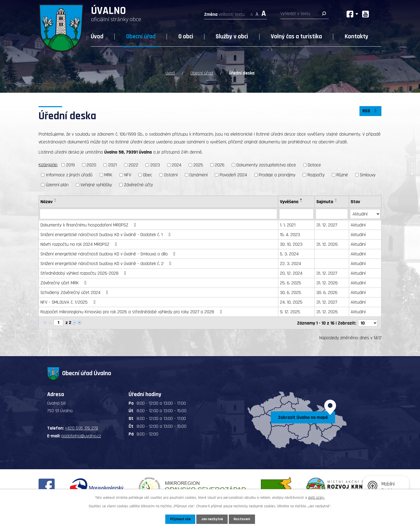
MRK (108, 175)
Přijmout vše (180, 519)
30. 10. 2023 (291, 244)
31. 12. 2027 (327, 225)
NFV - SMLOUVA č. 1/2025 (69, 302)
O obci (186, 37)
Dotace (314, 165)
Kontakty (357, 37)
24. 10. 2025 (291, 302)
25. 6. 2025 (290, 283)
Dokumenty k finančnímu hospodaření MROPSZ (89, 225)
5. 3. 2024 (289, 254)
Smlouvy (368, 175)
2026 (220, 165)
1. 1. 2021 (288, 225)
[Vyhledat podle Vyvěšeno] (296, 214)
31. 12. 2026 (327, 244)
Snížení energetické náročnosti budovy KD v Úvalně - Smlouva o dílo (109, 254)
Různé (342, 175)
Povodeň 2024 (233, 175)
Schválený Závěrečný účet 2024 (75, 292)
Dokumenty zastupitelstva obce (266, 165)
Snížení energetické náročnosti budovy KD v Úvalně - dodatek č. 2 (107, 263)
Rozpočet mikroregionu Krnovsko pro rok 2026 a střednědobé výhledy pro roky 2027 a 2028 (132, 312)
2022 (133, 165)
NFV (128, 175)
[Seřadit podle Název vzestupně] (55, 199)
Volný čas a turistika (296, 37)
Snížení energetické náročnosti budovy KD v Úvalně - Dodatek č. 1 (106, 234)
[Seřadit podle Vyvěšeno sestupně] (301, 201)
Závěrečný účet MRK (65, 283)
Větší (264, 13)
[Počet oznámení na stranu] (368, 323)
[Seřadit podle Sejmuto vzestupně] (336, 199)
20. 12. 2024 (291, 273)
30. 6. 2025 (290, 292)
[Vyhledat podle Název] (158, 214)
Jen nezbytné (212, 519)
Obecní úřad (141, 37)
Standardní (257, 13)
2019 (70, 165)
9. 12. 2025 (290, 312)
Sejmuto (325, 201)
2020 (91, 165)
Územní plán (57, 185)
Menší (252, 13)
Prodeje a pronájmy (277, 175)
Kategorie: (48, 165)
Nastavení (242, 519)
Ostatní (171, 175)
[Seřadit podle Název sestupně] (55, 201)
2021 (112, 165)
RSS (370, 111)
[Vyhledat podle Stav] (365, 214)
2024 (177, 165)
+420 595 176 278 (81, 428)
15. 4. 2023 (290, 234)
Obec (148, 175)
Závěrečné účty (138, 185)
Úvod (97, 37)
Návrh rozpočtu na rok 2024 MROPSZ (80, 244)
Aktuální (358, 225)
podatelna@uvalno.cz (81, 435)
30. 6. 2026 (327, 292)
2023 (155, 165)
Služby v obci (232, 37)
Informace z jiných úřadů (69, 175)
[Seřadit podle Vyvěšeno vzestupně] (301, 199)
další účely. (316, 498)
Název (46, 201)
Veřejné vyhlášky (96, 185)
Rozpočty (316, 175)
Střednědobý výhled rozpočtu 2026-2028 (84, 273)
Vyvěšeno (289, 201)
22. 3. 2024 (290, 263)
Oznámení (198, 175)
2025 (198, 165)
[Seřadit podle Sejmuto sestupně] (336, 201)
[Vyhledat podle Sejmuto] (332, 214)
